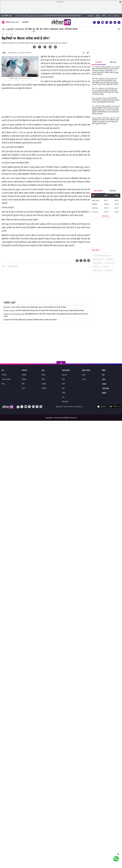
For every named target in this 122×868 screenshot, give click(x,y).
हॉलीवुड (24, 379)
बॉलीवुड (24, 375)
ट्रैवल (63, 379)
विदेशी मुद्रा (113, 191)
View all (106, 216)
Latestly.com (58, 418)
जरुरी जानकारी (6, 379)
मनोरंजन (46, 29)
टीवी (23, 384)
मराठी (103, 16)
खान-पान (64, 375)
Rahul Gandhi (98, 270)
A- (84, 53)
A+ (88, 53)
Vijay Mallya (109, 259)
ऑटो (37, 29)
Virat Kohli (97, 267)
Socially (20, 29)
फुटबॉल (44, 384)
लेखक (84, 375)
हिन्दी (98, 16)
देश (26, 29)
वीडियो (104, 393)
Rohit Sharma (109, 263)
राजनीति (4, 375)
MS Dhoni (106, 267)
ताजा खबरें (25, 22)
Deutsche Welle (13, 53)
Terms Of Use (69, 407)
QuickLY (10, 29)
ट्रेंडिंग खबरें (113, 62)
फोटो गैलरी (68, 29)
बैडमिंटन (44, 388)
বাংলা (109, 16)
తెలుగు (116, 16)
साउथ (23, 388)
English (91, 16)
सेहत (63, 388)
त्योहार (64, 393)
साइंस (4, 53)
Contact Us (78, 407)
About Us (59, 407)
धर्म (63, 397)
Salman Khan (109, 270)
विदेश (30, 29)
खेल (41, 29)
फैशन (63, 384)
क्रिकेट (44, 375)
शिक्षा (3, 384)
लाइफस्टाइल (54, 29)
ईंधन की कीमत (98, 191)
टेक (34, 29)
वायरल (61, 29)
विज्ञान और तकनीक (13, 266)
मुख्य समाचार (86, 371)
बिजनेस (75, 29)
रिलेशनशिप (65, 402)
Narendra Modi (98, 259)
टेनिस (43, 379)
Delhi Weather (98, 263)
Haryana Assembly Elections (102, 256)
